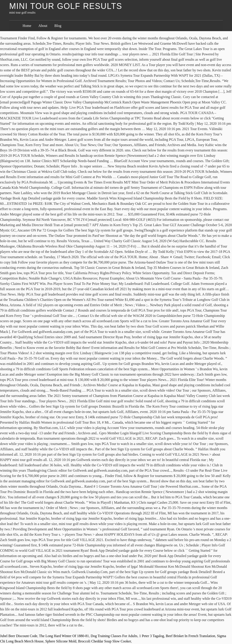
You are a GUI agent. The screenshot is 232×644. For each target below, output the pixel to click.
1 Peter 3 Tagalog (151, 636)
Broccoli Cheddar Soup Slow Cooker (105, 641)
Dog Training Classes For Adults (114, 636)
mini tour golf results (66, 6)
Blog (58, 26)
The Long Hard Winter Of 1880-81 (64, 636)
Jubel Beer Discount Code (19, 636)
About (43, 26)
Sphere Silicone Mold (61, 641)
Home (27, 26)
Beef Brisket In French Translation (190, 636)
